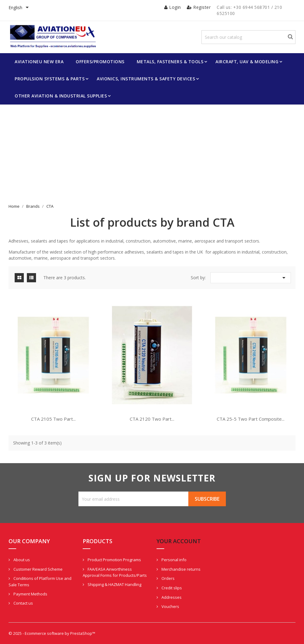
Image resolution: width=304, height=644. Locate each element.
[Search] (248, 37)
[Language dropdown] (20, 8)
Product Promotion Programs (114, 560)
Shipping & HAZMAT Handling (114, 584)
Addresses (171, 597)
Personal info (174, 560)
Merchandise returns (181, 569)
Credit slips (171, 588)
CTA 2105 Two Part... (53, 419)
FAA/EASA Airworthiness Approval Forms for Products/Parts (115, 572)
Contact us (23, 603)
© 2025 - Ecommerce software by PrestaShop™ (52, 633)
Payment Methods (30, 594)
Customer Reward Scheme (38, 569)
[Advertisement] (152, 157)
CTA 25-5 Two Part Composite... (251, 419)
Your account (179, 541)
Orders (168, 578)
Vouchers (170, 606)
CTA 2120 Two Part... (152, 419)
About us (21, 560)
